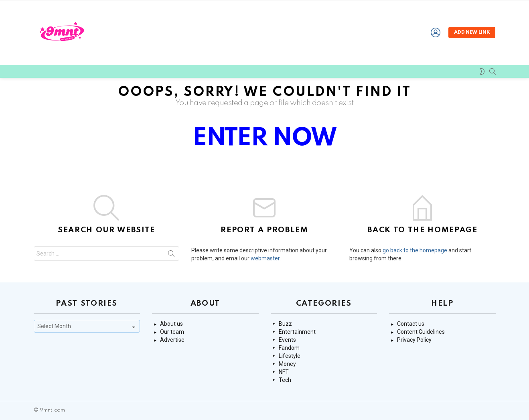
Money (287, 364)
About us (171, 324)
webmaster (265, 258)
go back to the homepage (415, 250)
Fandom (289, 348)
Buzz (285, 324)
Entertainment (297, 332)
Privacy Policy (414, 340)
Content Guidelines (421, 332)
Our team (172, 332)
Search (171, 255)
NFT (284, 372)
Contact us (411, 324)
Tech (285, 380)
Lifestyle (290, 356)
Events (287, 340)
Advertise (172, 340)
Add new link (472, 32)
